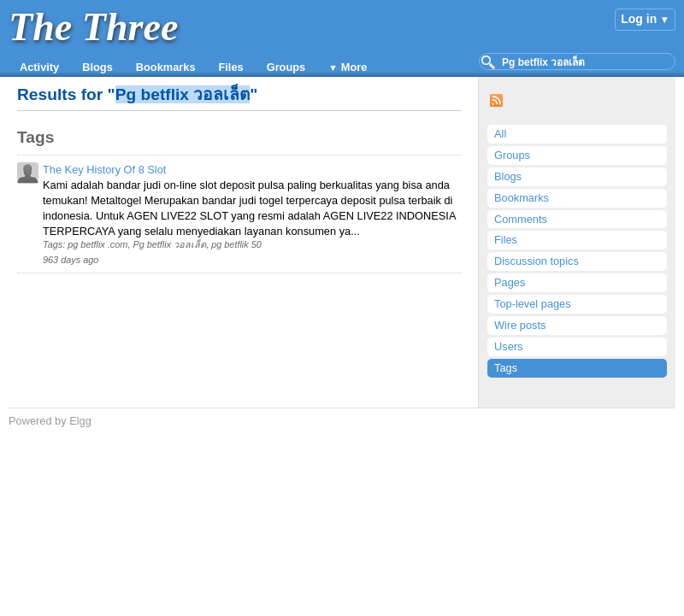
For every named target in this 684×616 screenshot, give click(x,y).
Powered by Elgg (50, 421)
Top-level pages (533, 304)
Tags (506, 368)
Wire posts (520, 325)
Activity (39, 67)
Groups (286, 67)
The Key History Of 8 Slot (104, 170)
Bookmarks (166, 67)
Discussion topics (537, 261)
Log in (639, 19)
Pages (510, 282)
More (354, 67)
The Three (93, 27)
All (500, 134)
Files (231, 67)
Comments (521, 219)
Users (508, 346)
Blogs (97, 67)
